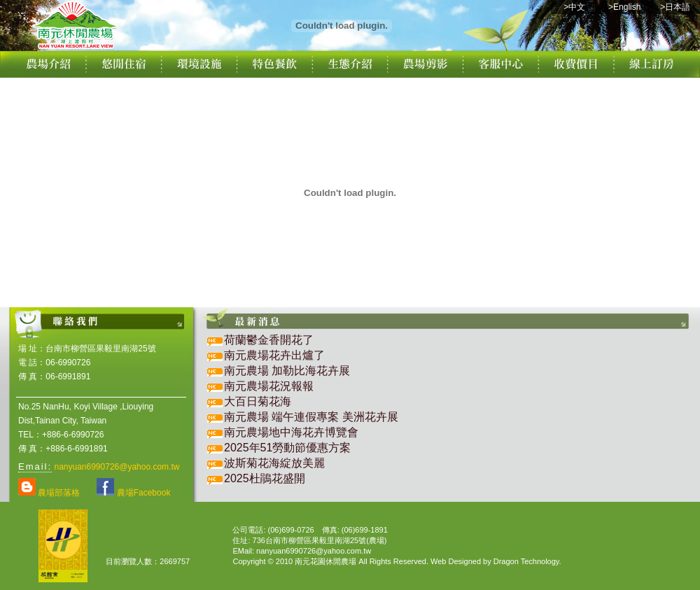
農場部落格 (49, 493)
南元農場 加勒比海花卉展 (293, 371)
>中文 (574, 7)
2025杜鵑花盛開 (265, 478)
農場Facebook (133, 493)
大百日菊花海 (258, 401)
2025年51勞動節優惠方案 (287, 448)
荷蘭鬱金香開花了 (269, 340)
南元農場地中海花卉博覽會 (297, 432)
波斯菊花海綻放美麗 (274, 463)
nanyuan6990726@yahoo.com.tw (117, 467)
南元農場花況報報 (269, 386)
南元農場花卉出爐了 (274, 355)
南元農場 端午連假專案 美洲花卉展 (317, 417)
